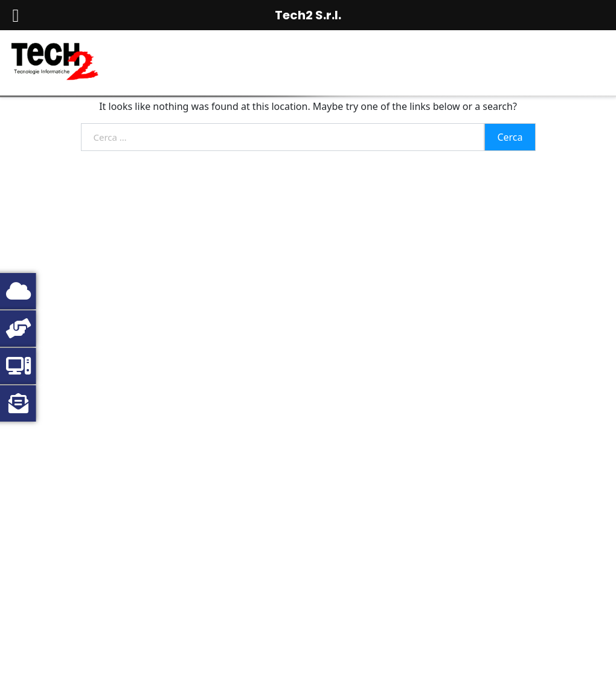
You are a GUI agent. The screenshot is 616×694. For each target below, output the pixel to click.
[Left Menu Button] (16, 15)
